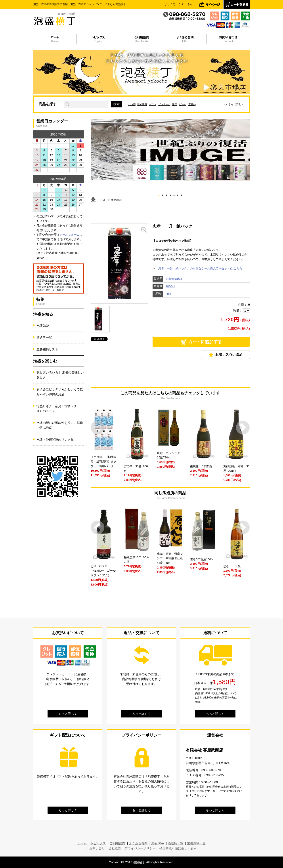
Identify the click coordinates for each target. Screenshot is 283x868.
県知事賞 (142, 104)
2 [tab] (163, 194)
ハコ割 (132, 104)
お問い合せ (97, 848)
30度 (169, 294)
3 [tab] (167, 194)
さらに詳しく (236, 104)
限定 (175, 104)
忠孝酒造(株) (174, 279)
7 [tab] (182, 194)
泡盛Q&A (43, 326)
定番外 (192, 104)
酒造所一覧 (44, 338)
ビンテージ (164, 104)
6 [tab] (178, 194)
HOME (103, 200)
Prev (98, 428)
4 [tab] (170, 194)
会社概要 (115, 848)
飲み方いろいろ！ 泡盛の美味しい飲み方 (60, 375)
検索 (117, 104)
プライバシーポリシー (140, 848)
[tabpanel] (170, 150)
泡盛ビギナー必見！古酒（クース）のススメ (58, 408)
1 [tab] (159, 194)
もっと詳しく (68, 714)
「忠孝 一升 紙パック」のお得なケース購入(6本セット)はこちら (199, 268)
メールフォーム (70, 235)
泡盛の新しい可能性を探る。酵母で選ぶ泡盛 (60, 425)
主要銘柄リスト (47, 349)
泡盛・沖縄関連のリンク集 (55, 440)
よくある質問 (138, 843)
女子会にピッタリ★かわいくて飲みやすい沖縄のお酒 (60, 392)
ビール (183, 104)
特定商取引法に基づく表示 (178, 848)
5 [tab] (174, 194)
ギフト (153, 104)
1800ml (170, 286)
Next (243, 428)
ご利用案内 (117, 843)
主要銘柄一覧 (196, 843)
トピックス (98, 843)
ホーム (82, 843)
